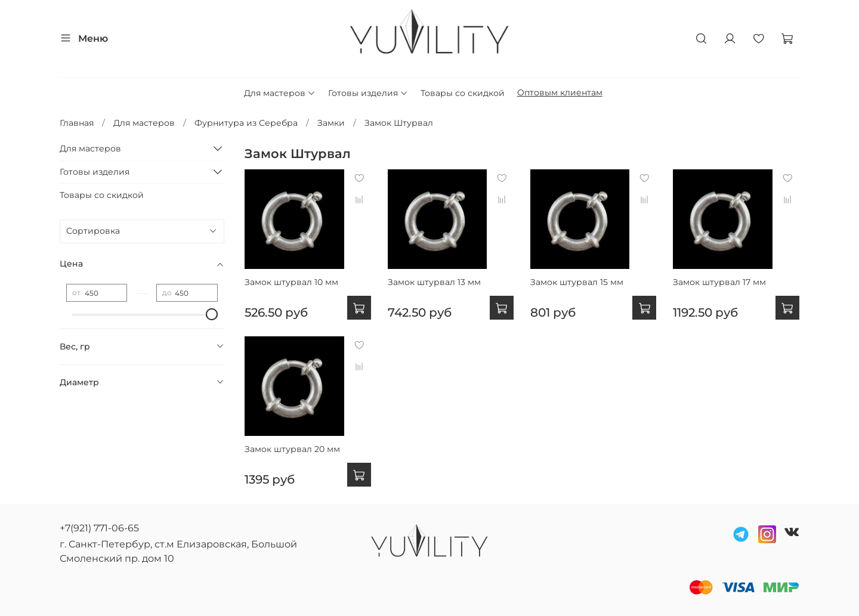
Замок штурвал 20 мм (292, 449)
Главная (77, 123)
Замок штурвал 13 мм (434, 282)
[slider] (212, 314)
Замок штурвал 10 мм (291, 282)
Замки (331, 123)
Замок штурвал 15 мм (577, 282)
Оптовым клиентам (560, 92)
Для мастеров (280, 93)
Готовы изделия (368, 93)
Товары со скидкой (463, 93)
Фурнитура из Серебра (246, 123)
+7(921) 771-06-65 (99, 528)
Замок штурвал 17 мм (719, 282)
